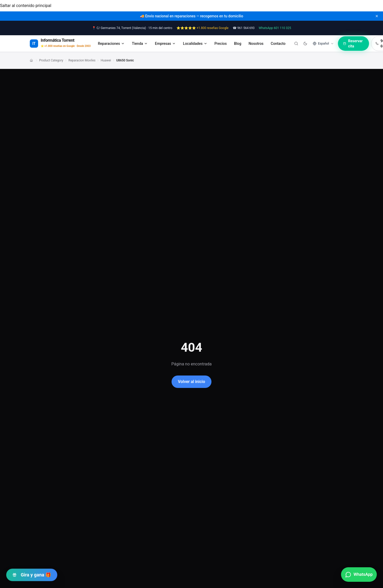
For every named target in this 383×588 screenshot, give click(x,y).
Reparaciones (111, 44)
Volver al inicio (191, 382)
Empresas (165, 44)
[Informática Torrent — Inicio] (60, 44)
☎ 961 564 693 (244, 28)
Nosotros (256, 44)
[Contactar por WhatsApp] (359, 575)
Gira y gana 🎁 (32, 573)
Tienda (140, 44)
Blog (238, 44)
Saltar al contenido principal (26, 6)
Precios (221, 44)
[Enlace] (32, 60)
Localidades (195, 44)
